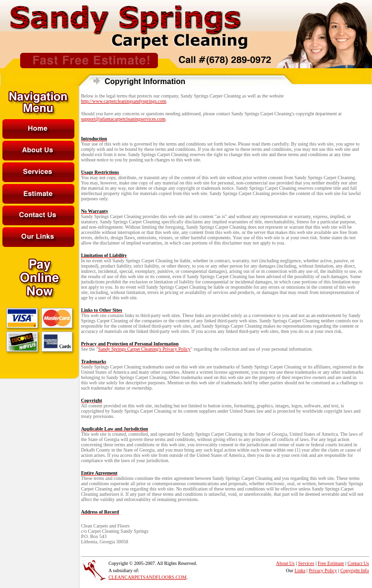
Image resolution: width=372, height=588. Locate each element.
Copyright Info (355, 570)
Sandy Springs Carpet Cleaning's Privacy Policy (144, 349)
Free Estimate (331, 563)
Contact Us (358, 563)
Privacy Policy (323, 570)
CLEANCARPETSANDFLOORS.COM (148, 577)
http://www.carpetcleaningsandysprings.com (124, 101)
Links (300, 570)
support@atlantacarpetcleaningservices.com (123, 119)
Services (306, 563)
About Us (285, 563)
